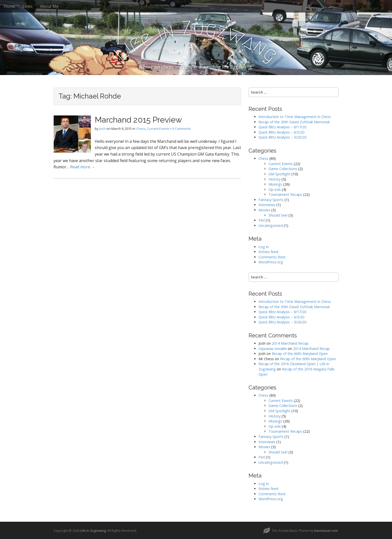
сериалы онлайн (273, 349)
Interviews (267, 205)
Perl (262, 220)
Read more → (83, 167)
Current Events (158, 129)
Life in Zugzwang (93, 530)
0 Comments (182, 129)
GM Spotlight (279, 174)
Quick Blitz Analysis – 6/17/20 (282, 127)
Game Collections (283, 169)
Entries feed (268, 252)
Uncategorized (271, 225)
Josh (102, 129)
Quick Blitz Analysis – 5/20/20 (282, 137)
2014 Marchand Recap (290, 343)
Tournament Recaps (285, 194)
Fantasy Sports (271, 200)
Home (9, 6)
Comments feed (272, 257)
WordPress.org (271, 262)
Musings (275, 184)
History (274, 179)
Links (27, 6)
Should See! (278, 215)
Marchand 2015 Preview (138, 120)
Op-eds (275, 189)
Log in (264, 247)
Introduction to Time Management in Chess (295, 117)
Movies (264, 210)
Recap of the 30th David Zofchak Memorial (294, 122)
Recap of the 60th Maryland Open (300, 354)
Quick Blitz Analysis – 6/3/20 (281, 132)
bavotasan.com (326, 530)
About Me (49, 6)
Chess (141, 129)
